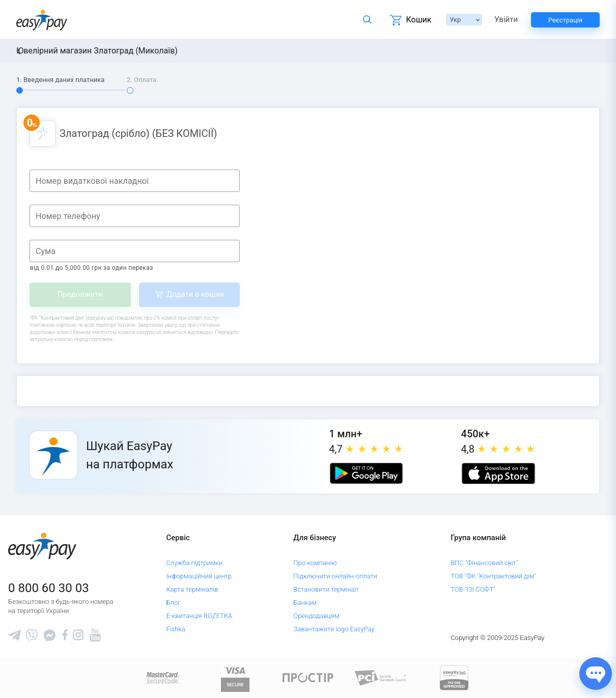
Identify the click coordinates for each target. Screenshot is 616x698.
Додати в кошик (195, 294)
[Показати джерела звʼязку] (596, 674)
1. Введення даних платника (60, 80)
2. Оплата (142, 80)
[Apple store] (498, 473)
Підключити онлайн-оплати (335, 576)
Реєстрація (565, 20)
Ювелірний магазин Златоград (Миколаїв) (97, 51)
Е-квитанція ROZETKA (199, 616)
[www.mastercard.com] (162, 677)
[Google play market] (366, 473)
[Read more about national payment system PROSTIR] (308, 677)
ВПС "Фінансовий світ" (484, 563)
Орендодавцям (316, 616)
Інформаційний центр (199, 576)
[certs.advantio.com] (454, 677)
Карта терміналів (192, 589)
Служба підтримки (194, 563)
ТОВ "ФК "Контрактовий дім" (493, 576)
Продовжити (80, 294)
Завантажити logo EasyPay (334, 629)
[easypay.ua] (42, 20)
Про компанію (315, 563)
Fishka (175, 629)
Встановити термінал (326, 589)
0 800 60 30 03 (49, 588)
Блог (173, 603)
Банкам (305, 603)
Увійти (506, 20)
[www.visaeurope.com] (235, 677)
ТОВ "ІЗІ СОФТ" (473, 589)
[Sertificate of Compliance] (381, 677)
